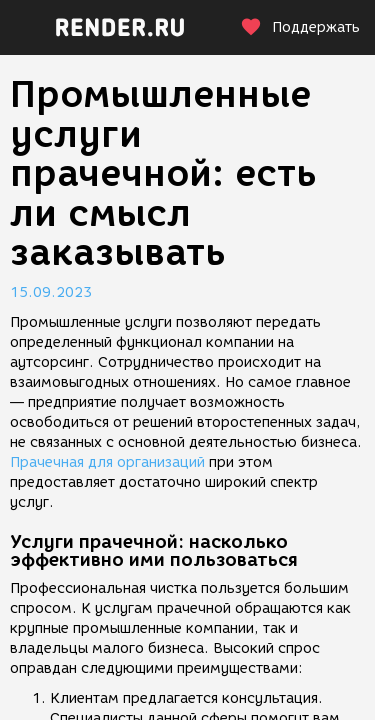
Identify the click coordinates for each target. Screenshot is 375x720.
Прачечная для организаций (107, 462)
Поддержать (300, 27)
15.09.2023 (51, 292)
